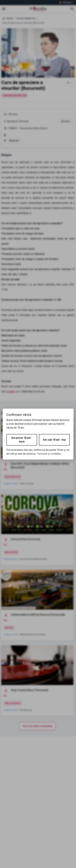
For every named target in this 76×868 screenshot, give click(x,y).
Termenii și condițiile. (49, 454)
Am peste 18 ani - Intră (22, 440)
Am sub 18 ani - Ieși (54, 440)
